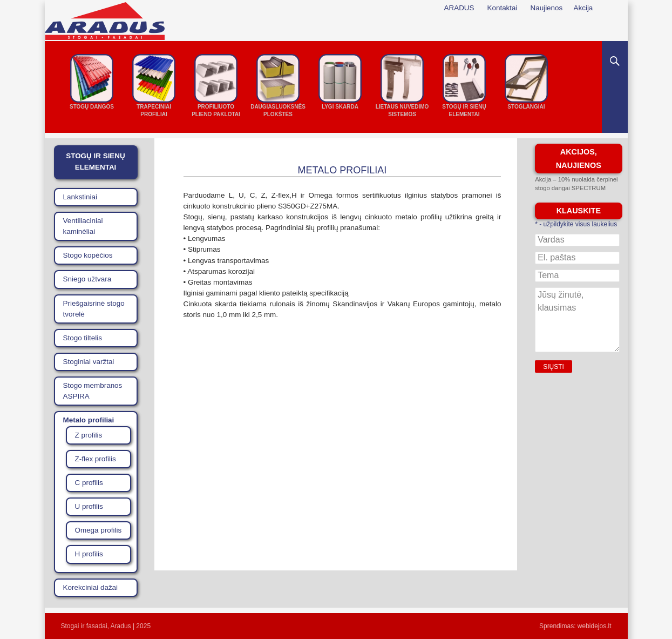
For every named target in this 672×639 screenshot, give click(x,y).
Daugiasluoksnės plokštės (278, 110)
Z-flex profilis (96, 459)
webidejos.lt (595, 626)
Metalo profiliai (89, 420)
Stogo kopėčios (88, 255)
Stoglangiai (526, 107)
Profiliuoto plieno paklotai (216, 110)
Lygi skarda (340, 107)
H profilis (89, 554)
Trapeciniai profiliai (154, 110)
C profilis (89, 483)
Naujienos (547, 8)
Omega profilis (99, 530)
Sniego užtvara (87, 279)
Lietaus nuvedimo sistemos (402, 110)
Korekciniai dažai (91, 587)
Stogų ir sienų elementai (464, 110)
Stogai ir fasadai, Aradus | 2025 (106, 626)
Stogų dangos (92, 107)
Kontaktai (503, 8)
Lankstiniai (80, 197)
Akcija (583, 8)
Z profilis (89, 435)
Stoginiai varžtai (89, 362)
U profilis (89, 506)
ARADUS (459, 8)
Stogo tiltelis (83, 338)
